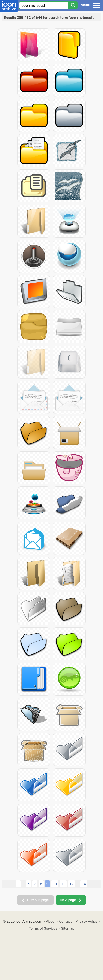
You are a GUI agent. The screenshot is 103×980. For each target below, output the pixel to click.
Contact (65, 921)
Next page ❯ (71, 900)
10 (55, 884)
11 (63, 884)
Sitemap (68, 928)
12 (71, 884)
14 (84, 884)
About (51, 921)
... (23, 884)
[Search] (73, 5)
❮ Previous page (35, 900)
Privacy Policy (86, 921)
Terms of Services (43, 928)
